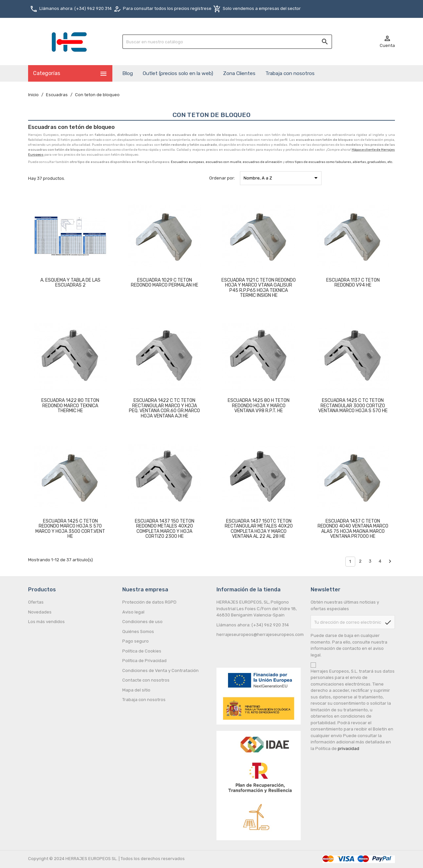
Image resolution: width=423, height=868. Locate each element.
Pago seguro (135, 641)
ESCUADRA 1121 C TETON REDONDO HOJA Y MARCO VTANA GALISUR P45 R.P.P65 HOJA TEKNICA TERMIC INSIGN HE (259, 288)
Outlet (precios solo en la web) (178, 73)
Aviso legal (133, 612)
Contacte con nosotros (146, 680)
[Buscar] (227, 42)
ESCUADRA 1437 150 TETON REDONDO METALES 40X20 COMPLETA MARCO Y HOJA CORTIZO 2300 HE (165, 529)
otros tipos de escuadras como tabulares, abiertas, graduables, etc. (339, 162)
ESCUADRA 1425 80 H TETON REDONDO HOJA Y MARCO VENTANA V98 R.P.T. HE (259, 406)
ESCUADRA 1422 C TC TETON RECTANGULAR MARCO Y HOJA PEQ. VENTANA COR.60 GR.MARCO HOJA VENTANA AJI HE (164, 408)
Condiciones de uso (142, 622)
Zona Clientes (239, 73)
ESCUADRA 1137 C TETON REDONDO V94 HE (353, 283)
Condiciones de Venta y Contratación (160, 671)
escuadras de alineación (262, 162)
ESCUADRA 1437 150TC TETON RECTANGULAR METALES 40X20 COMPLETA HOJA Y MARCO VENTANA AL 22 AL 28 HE (259, 529)
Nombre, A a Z (282, 178)
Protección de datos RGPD (149, 602)
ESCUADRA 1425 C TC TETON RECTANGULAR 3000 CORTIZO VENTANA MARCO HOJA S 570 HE (353, 406)
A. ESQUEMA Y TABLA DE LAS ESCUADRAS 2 (70, 283)
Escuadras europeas (188, 162)
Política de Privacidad (144, 661)
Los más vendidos (46, 622)
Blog (128, 73)
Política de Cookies (142, 651)
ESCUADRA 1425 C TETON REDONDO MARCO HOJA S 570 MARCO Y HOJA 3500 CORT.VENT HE (70, 529)
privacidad (348, 749)
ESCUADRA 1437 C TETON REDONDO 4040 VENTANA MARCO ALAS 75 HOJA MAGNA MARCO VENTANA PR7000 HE (353, 529)
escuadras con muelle (223, 162)
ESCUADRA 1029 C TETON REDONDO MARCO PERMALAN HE (165, 283)
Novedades (40, 612)
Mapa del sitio (136, 690)
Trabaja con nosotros (290, 73)
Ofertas (36, 602)
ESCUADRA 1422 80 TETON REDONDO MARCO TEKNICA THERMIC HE (70, 406)
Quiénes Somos (138, 631)
